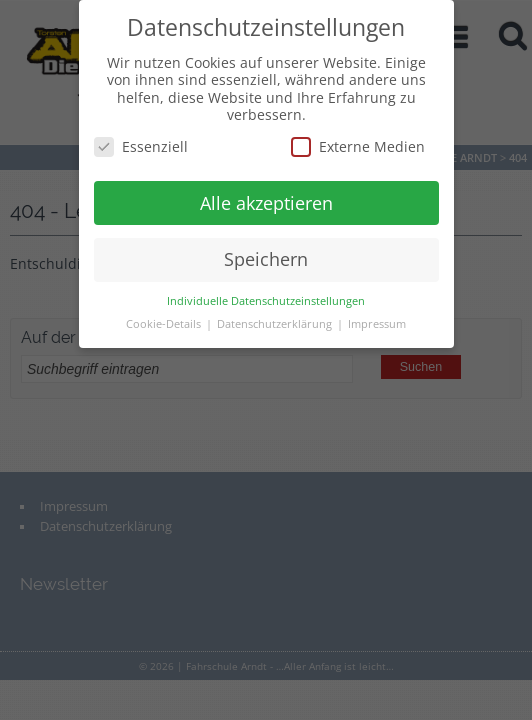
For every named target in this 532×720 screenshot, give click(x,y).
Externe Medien (358, 146)
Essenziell (141, 146)
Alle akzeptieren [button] (266, 203)
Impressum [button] (377, 324)
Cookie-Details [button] (165, 324)
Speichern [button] (266, 259)
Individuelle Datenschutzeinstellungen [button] (266, 301)
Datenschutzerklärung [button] (276, 324)
